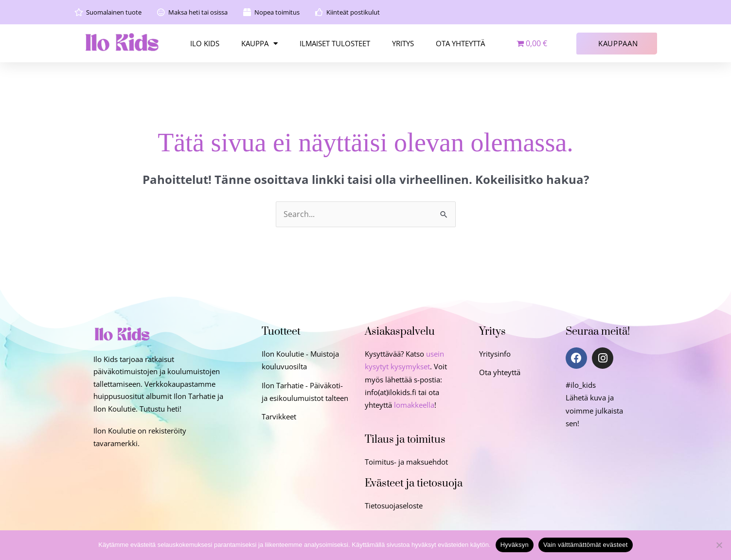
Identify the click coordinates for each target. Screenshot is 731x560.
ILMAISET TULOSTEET (335, 43)
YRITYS (403, 43)
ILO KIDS (205, 43)
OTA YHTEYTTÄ (460, 43)
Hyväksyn (515, 545)
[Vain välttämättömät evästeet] (719, 545)
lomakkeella (414, 405)
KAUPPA (259, 44)
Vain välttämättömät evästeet (586, 545)
